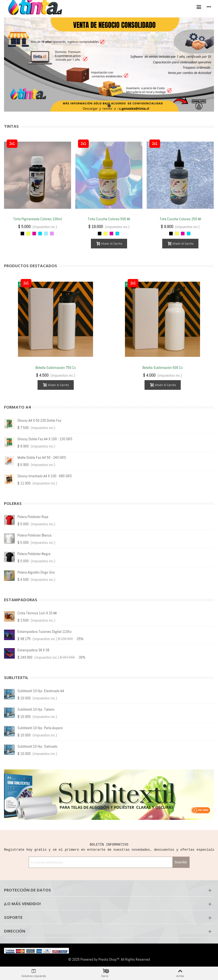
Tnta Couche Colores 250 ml (180, 219)
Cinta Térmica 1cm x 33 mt (37, 613)
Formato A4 (18, 408)
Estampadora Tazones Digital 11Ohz (45, 632)
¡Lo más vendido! (22, 904)
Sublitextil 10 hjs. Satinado (37, 746)
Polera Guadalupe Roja (34, 517)
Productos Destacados (31, 266)
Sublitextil (16, 678)
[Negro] (22, 234)
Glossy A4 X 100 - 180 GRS (37, 420)
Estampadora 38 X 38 (33, 650)
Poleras (13, 504)
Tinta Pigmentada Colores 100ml (38, 219)
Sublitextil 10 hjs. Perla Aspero (40, 728)
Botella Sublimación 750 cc (56, 368)
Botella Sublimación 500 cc (163, 368)
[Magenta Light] (52, 234)
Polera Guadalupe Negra (35, 572)
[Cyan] (40, 234)
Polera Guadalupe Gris (34, 535)
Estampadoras (21, 600)
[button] (109, 106)
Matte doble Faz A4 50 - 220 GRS (42, 439)
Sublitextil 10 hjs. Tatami (36, 709)
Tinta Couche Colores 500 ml (109, 219)
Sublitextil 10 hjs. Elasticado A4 (41, 691)
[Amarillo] (28, 234)
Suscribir (181, 862)
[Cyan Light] (46, 234)
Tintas (11, 127)
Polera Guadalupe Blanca (36, 554)
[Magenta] (34, 234)
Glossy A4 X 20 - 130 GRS (36, 457)
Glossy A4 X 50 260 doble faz (39, 476)
